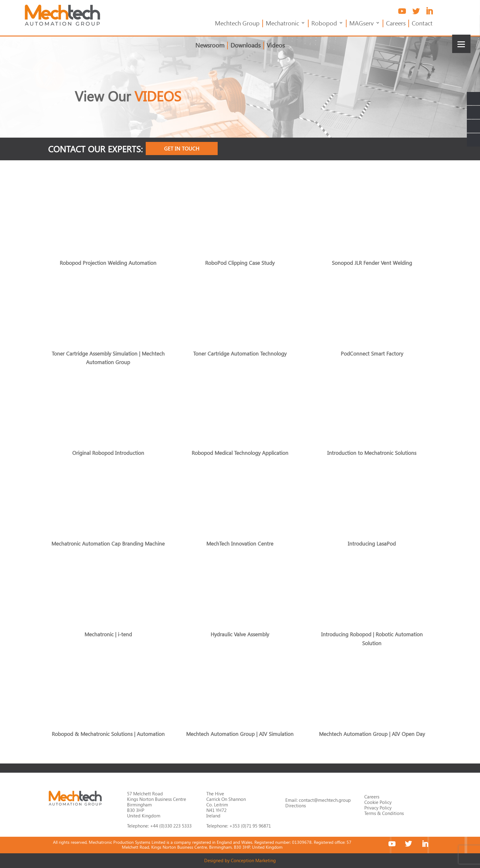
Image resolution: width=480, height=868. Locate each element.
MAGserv (362, 24)
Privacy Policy (378, 808)
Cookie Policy (378, 802)
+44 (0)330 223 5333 (171, 826)
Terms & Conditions (384, 813)
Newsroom (210, 46)
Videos (276, 46)
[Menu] (461, 44)
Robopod (324, 24)
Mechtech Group (237, 24)
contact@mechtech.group (325, 800)
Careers (396, 24)
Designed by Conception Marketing (240, 860)
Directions (296, 805)
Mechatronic (282, 24)
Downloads (246, 46)
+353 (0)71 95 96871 (250, 826)
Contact (422, 24)
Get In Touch (182, 148)
